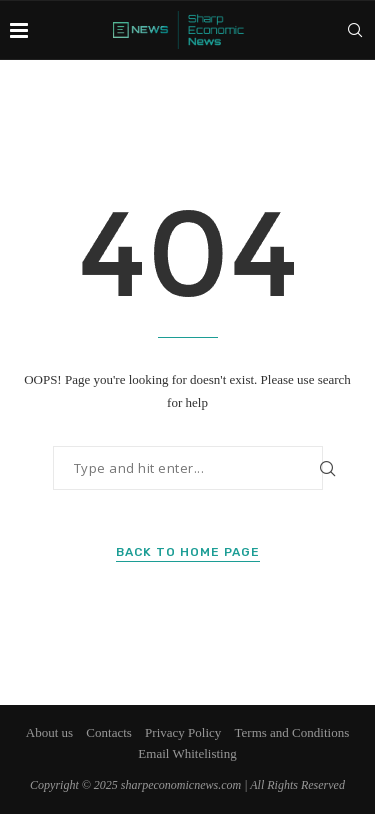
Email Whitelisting (187, 753)
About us (49, 732)
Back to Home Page (188, 552)
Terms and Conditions (292, 732)
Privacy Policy (183, 732)
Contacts (109, 732)
